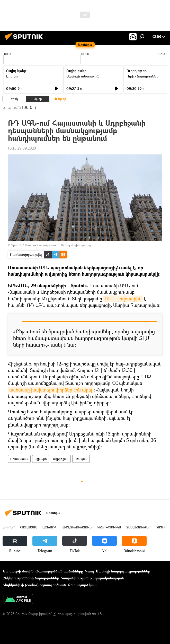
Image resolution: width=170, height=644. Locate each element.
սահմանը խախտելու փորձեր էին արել (51, 390)
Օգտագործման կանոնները (59, 571)
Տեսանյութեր (138, 527)
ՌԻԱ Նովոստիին (123, 299)
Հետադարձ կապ (83, 585)
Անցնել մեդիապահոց (75, 245)
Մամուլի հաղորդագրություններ (123, 571)
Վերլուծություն (77, 527)
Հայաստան (29, 527)
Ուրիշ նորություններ (144, 76)
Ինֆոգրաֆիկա (109, 527)
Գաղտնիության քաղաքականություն (93, 578)
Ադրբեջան (61, 459)
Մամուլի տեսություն (83, 76)
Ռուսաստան (19, 459)
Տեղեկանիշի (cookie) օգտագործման (34, 585)
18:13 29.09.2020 (22, 148)
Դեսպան (81, 459)
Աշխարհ (41, 459)
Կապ (90, 571)
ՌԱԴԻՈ (161, 527)
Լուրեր (12, 76)
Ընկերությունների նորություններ (31, 578)
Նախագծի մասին (18, 571)
